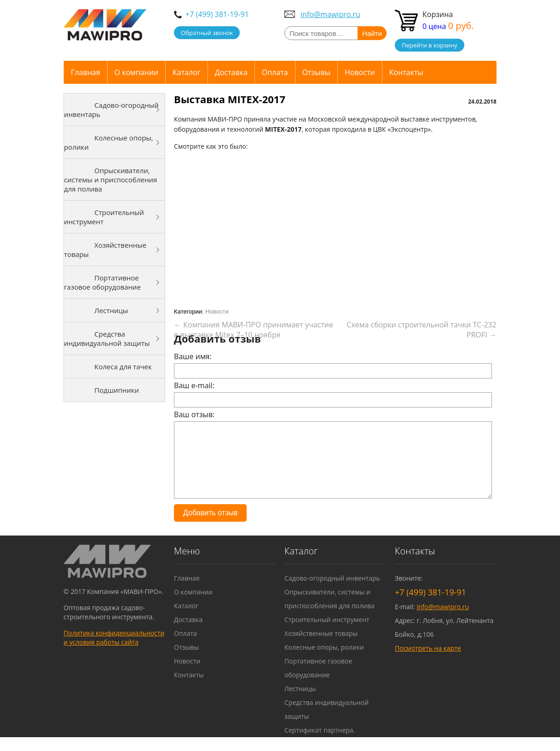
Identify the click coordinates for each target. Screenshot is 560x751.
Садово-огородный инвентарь (111, 110)
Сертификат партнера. (320, 744)
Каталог (187, 72)
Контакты (406, 72)
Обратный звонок (207, 33)
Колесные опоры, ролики (109, 142)
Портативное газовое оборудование (102, 282)
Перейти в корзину (430, 45)
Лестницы (111, 310)
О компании (137, 72)
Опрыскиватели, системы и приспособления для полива (110, 180)
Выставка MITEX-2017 (230, 99)
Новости (360, 72)
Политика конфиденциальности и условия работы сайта (114, 651)
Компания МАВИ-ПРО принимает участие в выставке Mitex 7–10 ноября (254, 330)
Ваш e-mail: (194, 385)
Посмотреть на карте (428, 662)
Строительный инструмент (104, 217)
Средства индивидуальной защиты (107, 338)
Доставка (231, 72)
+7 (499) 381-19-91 (217, 14)
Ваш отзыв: (194, 414)
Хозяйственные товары (105, 250)
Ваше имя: (193, 356)
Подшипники (117, 390)
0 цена (448, 26)
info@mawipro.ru (330, 14)
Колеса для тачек (123, 367)
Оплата (275, 72)
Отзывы (316, 72)
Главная (85, 72)
